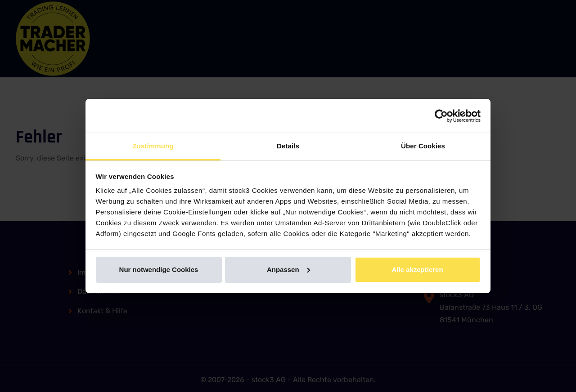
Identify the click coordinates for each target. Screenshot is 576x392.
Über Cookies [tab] (423, 146)
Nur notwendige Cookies (159, 269)
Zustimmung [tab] (153, 146)
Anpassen (288, 269)
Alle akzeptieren (417, 269)
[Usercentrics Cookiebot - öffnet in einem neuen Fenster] (441, 116)
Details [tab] (288, 146)
